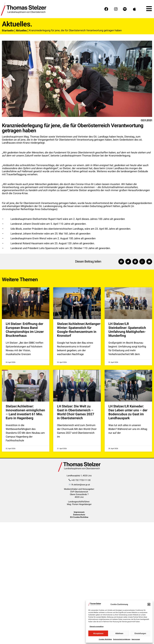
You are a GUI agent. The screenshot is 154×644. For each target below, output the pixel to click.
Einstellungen (140, 633)
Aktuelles (21, 30)
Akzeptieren (98, 633)
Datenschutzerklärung (122, 639)
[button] (149, 604)
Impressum (136, 639)
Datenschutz (79, 515)
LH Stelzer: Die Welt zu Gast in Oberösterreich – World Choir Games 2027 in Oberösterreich (76, 412)
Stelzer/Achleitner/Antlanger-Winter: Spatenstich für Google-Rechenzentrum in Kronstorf (79, 330)
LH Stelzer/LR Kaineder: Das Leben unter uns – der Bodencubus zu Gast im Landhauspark (128, 412)
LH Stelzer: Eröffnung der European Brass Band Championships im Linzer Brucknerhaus (25, 330)
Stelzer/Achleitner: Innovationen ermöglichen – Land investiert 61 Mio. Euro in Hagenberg (25, 412)
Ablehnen (119, 633)
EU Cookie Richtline (79, 517)
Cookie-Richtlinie (105, 639)
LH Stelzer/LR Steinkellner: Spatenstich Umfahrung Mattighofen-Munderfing (127, 330)
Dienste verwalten (97, 626)
